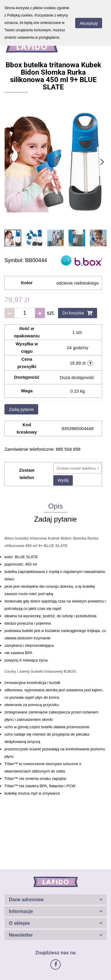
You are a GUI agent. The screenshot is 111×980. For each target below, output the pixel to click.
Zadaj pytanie (21, 409)
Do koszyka (78, 313)
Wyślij (63, 480)
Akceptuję (89, 23)
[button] (55, 900)
